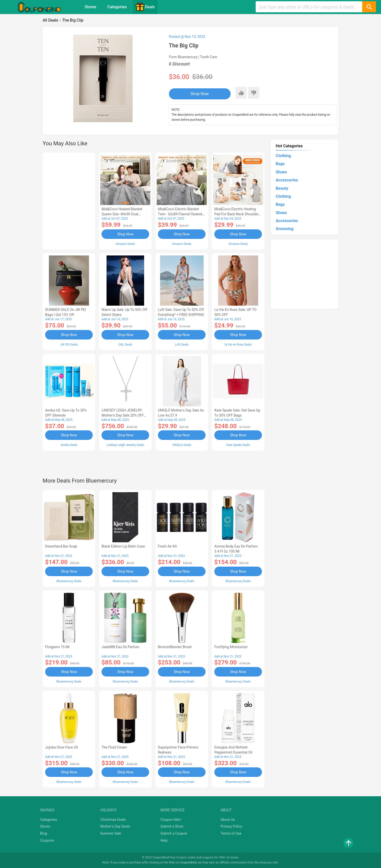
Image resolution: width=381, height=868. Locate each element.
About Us (228, 820)
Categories (117, 7)
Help (164, 840)
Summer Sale (111, 833)
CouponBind (188, 862)
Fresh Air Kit (167, 546)
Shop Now (200, 94)
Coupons (47, 840)
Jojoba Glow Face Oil (62, 747)
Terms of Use (231, 833)
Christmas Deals (113, 820)
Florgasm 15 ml (57, 647)
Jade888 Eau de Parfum (120, 647)
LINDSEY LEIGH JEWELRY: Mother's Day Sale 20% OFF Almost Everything (123, 415)
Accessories (287, 180)
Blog (44, 833)
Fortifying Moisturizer (231, 647)
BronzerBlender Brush (175, 647)
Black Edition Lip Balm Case (123, 546)
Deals (145, 7)
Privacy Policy (231, 826)
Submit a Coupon (174, 833)
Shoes (281, 172)
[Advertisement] (69, 200)
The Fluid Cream (114, 747)
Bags (280, 164)
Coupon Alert (171, 820)
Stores (90, 7)
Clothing (283, 156)
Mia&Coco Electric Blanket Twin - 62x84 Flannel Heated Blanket (180, 214)
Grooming (285, 229)
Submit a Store (172, 826)
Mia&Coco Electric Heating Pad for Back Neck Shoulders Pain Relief (237, 214)
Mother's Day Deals (115, 826)
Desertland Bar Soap (61, 546)
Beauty (282, 188)
